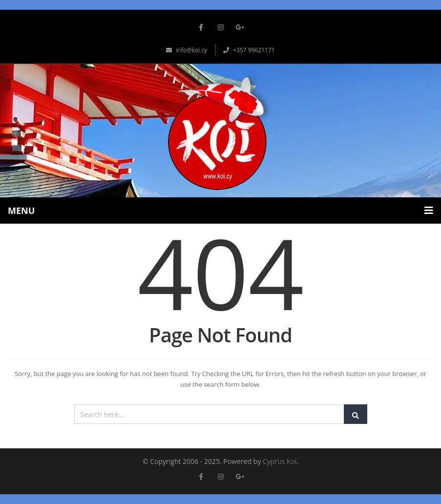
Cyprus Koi (280, 461)
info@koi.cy (187, 50)
